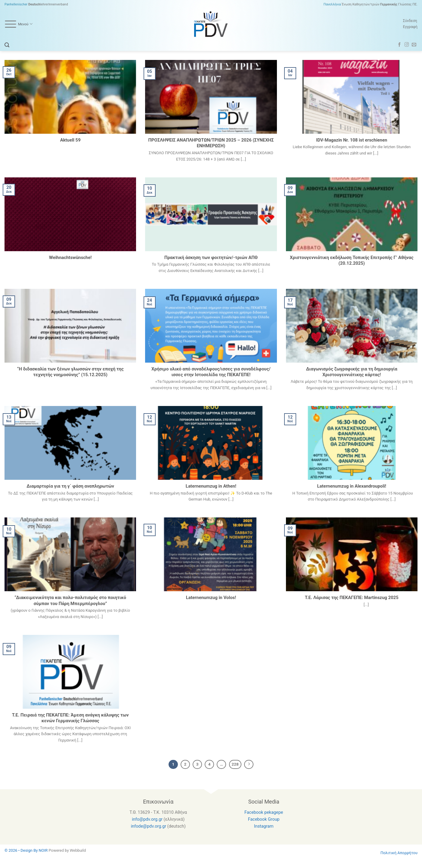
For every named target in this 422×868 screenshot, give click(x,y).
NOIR (43, 850)
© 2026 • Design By (22, 850)
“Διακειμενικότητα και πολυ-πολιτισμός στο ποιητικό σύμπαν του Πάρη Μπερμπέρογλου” (70, 600)
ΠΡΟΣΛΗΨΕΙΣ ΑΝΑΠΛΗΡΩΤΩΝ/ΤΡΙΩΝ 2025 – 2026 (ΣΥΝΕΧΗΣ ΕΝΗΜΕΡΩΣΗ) (211, 143)
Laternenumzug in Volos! (211, 598)
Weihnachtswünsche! (70, 258)
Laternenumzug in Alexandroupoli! (352, 486)
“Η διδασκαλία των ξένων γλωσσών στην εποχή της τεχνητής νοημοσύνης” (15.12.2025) (70, 372)
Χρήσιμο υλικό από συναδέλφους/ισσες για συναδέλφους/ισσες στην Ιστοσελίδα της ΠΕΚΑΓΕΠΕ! (211, 372)
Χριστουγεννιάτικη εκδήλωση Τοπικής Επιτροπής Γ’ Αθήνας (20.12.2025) (352, 260)
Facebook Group (264, 819)
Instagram (264, 826)
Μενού (19, 24)
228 (235, 764)
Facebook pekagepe (264, 812)
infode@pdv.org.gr (149, 826)
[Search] (7, 45)
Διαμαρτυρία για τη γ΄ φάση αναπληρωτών (70, 486)
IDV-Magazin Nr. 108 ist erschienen (352, 140)
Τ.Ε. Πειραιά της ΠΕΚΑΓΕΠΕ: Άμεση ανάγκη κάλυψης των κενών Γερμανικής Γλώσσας (70, 718)
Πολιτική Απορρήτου (399, 853)
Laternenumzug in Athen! (211, 486)
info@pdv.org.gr (147, 819)
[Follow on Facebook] (400, 45)
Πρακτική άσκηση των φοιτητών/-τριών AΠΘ (211, 258)
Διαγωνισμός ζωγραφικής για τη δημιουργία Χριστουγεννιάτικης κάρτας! (352, 372)
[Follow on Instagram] (407, 45)
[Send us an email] (414, 45)
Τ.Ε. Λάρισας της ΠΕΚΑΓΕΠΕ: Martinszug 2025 (352, 598)
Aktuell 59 (70, 140)
